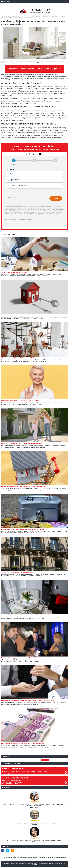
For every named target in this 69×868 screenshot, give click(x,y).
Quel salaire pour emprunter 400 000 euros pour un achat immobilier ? (23, 744)
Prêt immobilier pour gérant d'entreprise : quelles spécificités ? (20, 658)
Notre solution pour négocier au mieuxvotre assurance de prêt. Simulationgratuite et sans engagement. (13, 782)
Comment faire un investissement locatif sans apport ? (18, 572)
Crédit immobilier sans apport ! (15, 769)
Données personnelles (55, 863)
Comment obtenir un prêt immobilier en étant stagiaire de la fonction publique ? (25, 615)
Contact (35, 865)
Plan (64, 863)
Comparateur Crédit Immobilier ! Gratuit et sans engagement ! (34, 69)
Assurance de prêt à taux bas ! (15, 778)
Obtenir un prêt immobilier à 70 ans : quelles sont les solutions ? (21, 401)
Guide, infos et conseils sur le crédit (17, 16)
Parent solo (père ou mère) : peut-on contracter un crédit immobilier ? (22, 444)
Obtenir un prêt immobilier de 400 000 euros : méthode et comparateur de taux (25, 358)
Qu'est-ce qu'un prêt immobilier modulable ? (15, 272)
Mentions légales (43, 863)
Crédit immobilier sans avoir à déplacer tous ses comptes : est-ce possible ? (24, 486)
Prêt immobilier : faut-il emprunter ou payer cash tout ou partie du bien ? (23, 529)
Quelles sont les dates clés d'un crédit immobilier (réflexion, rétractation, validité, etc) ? (28, 701)
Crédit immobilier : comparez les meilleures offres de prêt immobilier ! (43, 16)
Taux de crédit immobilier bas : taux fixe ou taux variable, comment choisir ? (24, 315)
